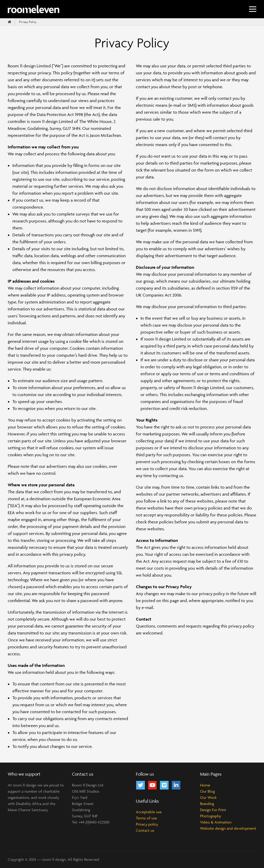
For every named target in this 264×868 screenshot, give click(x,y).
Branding (207, 804)
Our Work (208, 797)
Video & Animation (216, 822)
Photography (211, 816)
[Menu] (253, 9)
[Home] (10, 22)
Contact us (145, 830)
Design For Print (213, 810)
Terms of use (146, 818)
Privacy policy (147, 824)
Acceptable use (149, 812)
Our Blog (207, 791)
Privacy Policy (28, 22)
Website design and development (228, 828)
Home (205, 785)
